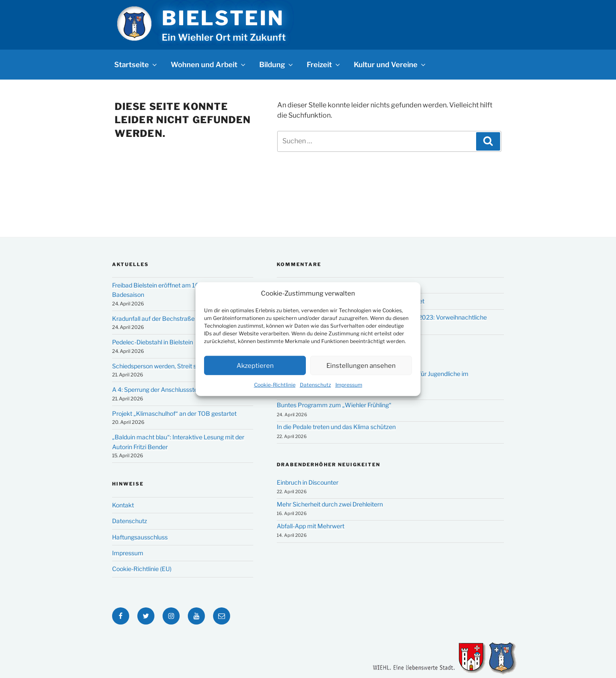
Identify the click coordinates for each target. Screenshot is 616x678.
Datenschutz (315, 385)
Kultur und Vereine (390, 65)
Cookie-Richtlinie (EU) (142, 569)
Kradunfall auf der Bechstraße (153, 318)
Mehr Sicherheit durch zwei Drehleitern (330, 504)
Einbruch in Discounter (308, 482)
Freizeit (324, 65)
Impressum (349, 385)
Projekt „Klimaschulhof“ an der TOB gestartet (174, 413)
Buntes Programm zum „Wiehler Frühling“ (334, 405)
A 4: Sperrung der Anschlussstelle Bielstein (170, 389)
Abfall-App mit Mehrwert (311, 526)
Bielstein (223, 18)
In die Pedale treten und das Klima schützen (336, 427)
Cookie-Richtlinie (275, 385)
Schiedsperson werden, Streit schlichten (167, 366)
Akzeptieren (255, 365)
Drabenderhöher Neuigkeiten (329, 465)
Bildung (277, 65)
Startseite (136, 65)
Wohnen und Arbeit (209, 65)
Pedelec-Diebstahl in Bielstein (153, 342)
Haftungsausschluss (140, 537)
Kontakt (123, 505)
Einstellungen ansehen (361, 365)
